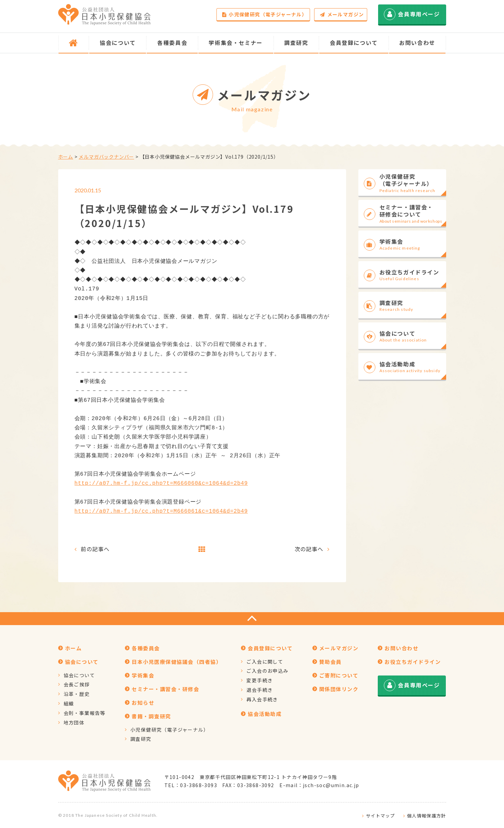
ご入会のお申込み (267, 671)
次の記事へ (309, 549)
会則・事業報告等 (85, 713)
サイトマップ (380, 816)
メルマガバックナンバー (106, 157)
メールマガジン (342, 14)
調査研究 (141, 739)
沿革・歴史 (77, 694)
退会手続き (259, 690)
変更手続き (259, 680)
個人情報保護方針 (426, 816)
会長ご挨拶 (77, 684)
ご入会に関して (265, 662)
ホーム (66, 157)
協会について (79, 675)
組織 (69, 703)
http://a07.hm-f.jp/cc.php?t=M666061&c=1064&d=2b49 (161, 511)
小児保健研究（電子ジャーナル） (265, 14)
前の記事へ (95, 549)
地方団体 (74, 722)
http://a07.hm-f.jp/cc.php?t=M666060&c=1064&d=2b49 (161, 483)
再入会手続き (262, 699)
